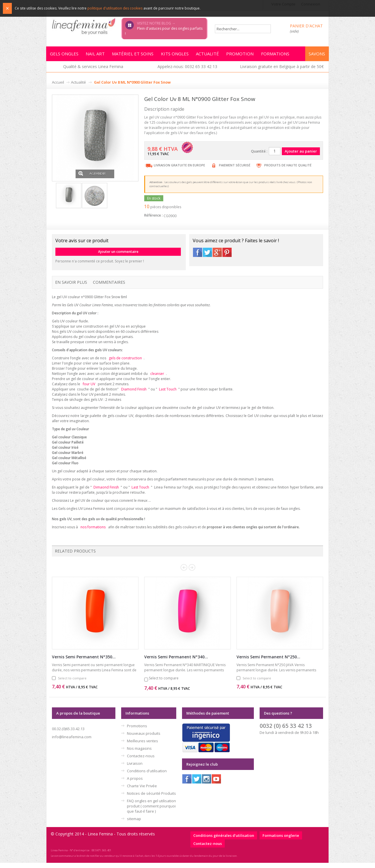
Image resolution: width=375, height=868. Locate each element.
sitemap (134, 824)
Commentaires (109, 286)
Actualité (78, 86)
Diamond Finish (134, 393)
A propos (135, 784)
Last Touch (168, 393)
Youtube (216, 784)
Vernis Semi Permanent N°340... (176, 662)
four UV (89, 388)
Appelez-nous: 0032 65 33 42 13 (187, 70)
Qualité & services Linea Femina (93, 70)
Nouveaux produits (144, 739)
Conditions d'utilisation (147, 776)
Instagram (207, 784)
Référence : (153, 219)
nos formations (93, 532)
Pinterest (227, 256)
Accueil (58, 86)
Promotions (137, 731)
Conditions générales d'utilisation (224, 841)
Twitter (207, 256)
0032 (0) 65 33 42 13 (286, 731)
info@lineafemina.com (72, 742)
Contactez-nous (141, 761)
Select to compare (72, 683)
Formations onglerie (281, 841)
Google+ (217, 256)
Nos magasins (139, 754)
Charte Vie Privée (142, 791)
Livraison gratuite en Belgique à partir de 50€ (282, 70)
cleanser (157, 377)
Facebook (198, 256)
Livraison (135, 769)
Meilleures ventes (142, 746)
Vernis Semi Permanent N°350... (84, 662)
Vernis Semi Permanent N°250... (268, 662)
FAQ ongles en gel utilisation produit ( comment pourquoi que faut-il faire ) (151, 811)
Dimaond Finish (106, 492)
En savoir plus (71, 286)
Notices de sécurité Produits (151, 799)
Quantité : (259, 155)
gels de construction (125, 361)
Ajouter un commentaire (118, 255)
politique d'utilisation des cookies (115, 8)
